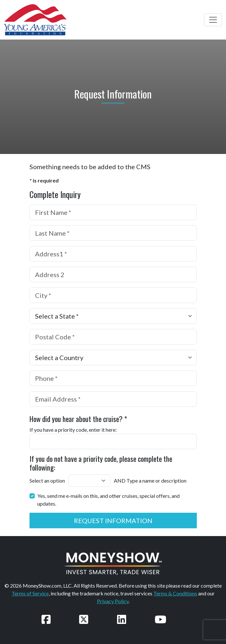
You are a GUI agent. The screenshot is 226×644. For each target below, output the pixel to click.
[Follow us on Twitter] (84, 619)
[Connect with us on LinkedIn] (122, 619)
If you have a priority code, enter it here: (73, 430)
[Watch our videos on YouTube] (161, 619)
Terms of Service (30, 593)
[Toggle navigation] (213, 20)
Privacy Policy (113, 601)
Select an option (47, 480)
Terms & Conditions (175, 593)
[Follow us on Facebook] (46, 619)
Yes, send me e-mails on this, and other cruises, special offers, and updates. (108, 500)
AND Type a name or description (150, 480)
